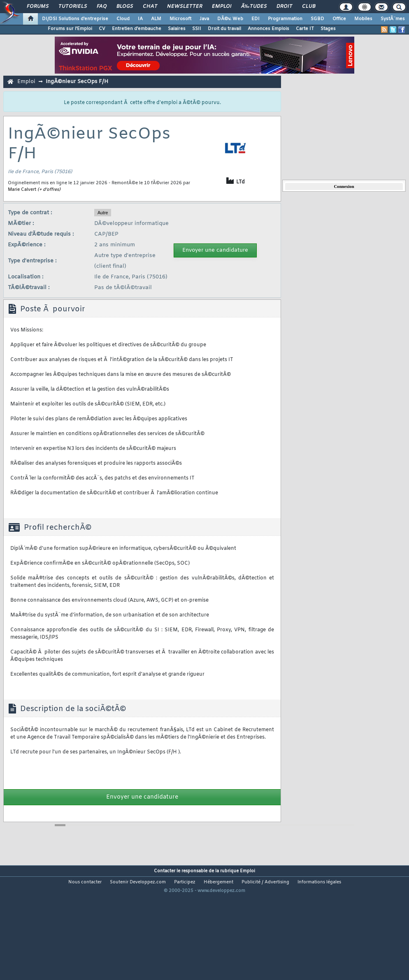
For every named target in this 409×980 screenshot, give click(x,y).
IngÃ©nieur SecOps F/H (77, 82)
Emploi (222, 7)
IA (140, 19)
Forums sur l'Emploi (70, 29)
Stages (328, 29)
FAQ (102, 7)
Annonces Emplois (268, 29)
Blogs (125, 7)
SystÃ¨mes (393, 19)
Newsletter (185, 7)
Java (204, 19)
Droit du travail (224, 29)
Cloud (123, 19)
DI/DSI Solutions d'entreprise (75, 19)
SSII (197, 29)
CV (102, 29)
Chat (150, 7)
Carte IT (305, 29)
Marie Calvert (22, 190)
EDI (256, 19)
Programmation (285, 19)
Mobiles (363, 19)
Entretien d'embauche (137, 29)
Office (339, 19)
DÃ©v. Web (230, 19)
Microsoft (180, 19)
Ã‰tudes (254, 7)
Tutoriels (73, 7)
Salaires (177, 29)
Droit (284, 7)
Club (309, 7)
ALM (156, 19)
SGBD (317, 19)
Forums (38, 7)
